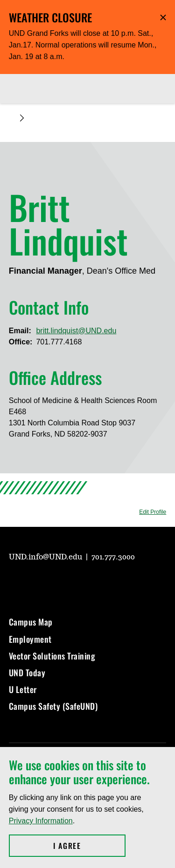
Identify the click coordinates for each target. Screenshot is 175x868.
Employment (30, 639)
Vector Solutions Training (52, 656)
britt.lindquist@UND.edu (76, 331)
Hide (163, 17)
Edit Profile (153, 512)
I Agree (89, 846)
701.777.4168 (59, 342)
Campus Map (31, 622)
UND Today (27, 673)
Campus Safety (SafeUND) (53, 706)
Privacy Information (41, 821)
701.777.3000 (113, 557)
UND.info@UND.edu (46, 557)
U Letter (23, 689)
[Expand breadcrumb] (22, 118)
